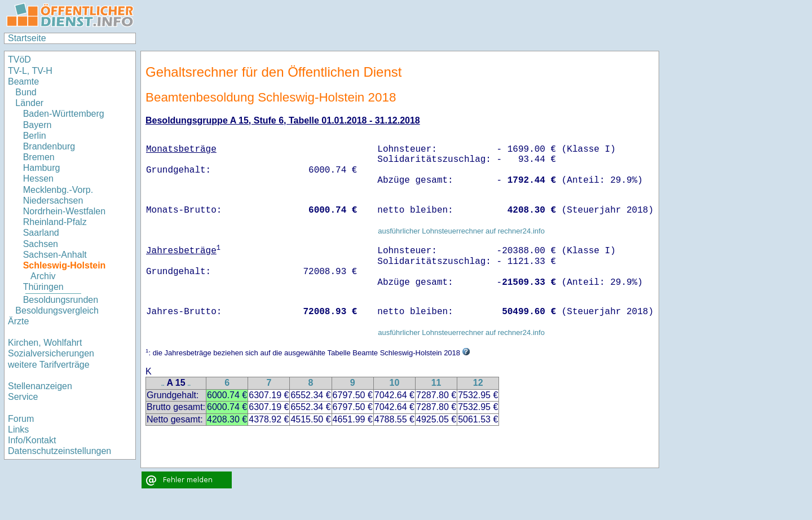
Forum (21, 419)
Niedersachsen (53, 200)
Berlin (35, 136)
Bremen (39, 157)
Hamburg (42, 168)
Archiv (43, 276)
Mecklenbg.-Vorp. (58, 190)
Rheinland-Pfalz (55, 222)
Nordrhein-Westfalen (64, 211)
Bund (26, 92)
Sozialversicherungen (51, 353)
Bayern (37, 125)
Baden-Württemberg (64, 114)
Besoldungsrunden (61, 300)
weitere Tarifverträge (49, 365)
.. (163, 384)
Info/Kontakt (32, 440)
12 (478, 383)
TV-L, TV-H (30, 71)
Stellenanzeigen (40, 386)
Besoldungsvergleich (57, 310)
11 (436, 383)
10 (394, 383)
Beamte (23, 81)
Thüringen (43, 287)
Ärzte (18, 321)
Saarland (41, 233)
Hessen (38, 179)
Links (18, 429)
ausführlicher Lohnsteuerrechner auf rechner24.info (461, 231)
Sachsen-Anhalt (55, 255)
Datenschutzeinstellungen (59, 451)
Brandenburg (49, 146)
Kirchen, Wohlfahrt (45, 343)
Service (23, 397)
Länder (29, 103)
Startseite (27, 38)
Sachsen (41, 244)
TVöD (19, 60)
